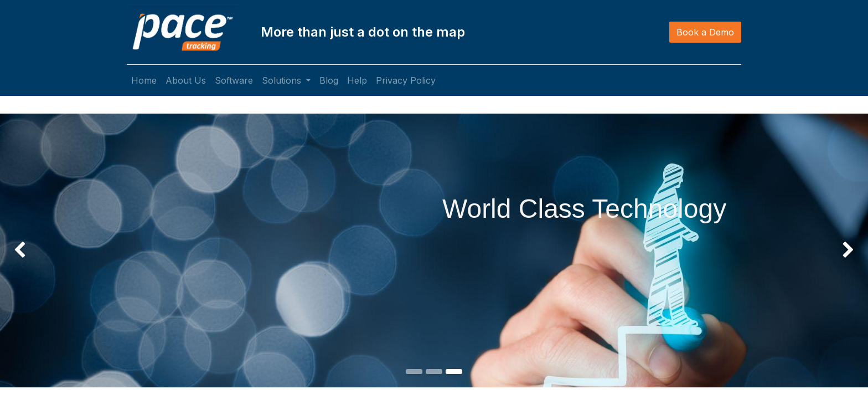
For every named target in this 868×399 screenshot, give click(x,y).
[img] (35, 211)
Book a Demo (705, 32)
